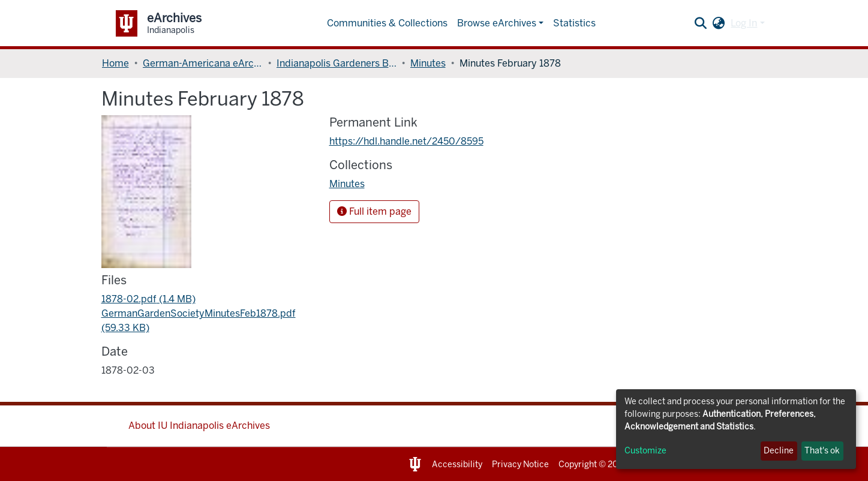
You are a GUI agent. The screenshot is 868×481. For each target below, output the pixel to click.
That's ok (822, 451)
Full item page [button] (374, 211)
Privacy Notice (520, 465)
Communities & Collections (387, 23)
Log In (744, 23)
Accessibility (457, 465)
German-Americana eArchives (203, 63)
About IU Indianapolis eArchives (199, 426)
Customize (645, 451)
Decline (779, 451)
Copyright (578, 465)
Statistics (574, 23)
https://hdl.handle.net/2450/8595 (406, 141)
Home (115, 63)
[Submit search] (700, 23)
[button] (718, 23)
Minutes (428, 63)
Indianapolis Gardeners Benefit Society (337, 63)
